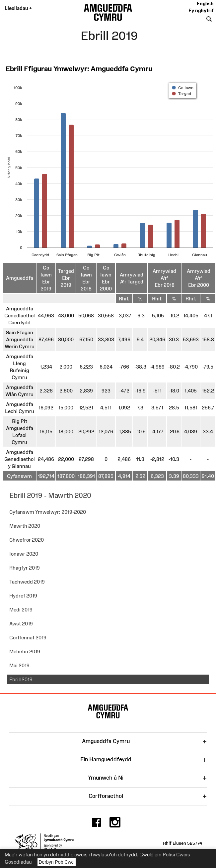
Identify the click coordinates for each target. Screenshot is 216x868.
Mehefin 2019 (25, 651)
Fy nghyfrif (201, 10)
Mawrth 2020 (25, 526)
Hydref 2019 (23, 596)
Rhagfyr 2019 (25, 568)
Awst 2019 (21, 624)
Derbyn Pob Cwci (57, 862)
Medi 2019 (21, 610)
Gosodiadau (18, 862)
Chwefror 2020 (27, 540)
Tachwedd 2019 (27, 582)
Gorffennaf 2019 (28, 638)
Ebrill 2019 (21, 679)
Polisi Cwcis (176, 855)
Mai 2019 (19, 665)
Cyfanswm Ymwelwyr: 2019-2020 (48, 512)
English (205, 3)
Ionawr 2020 (24, 554)
